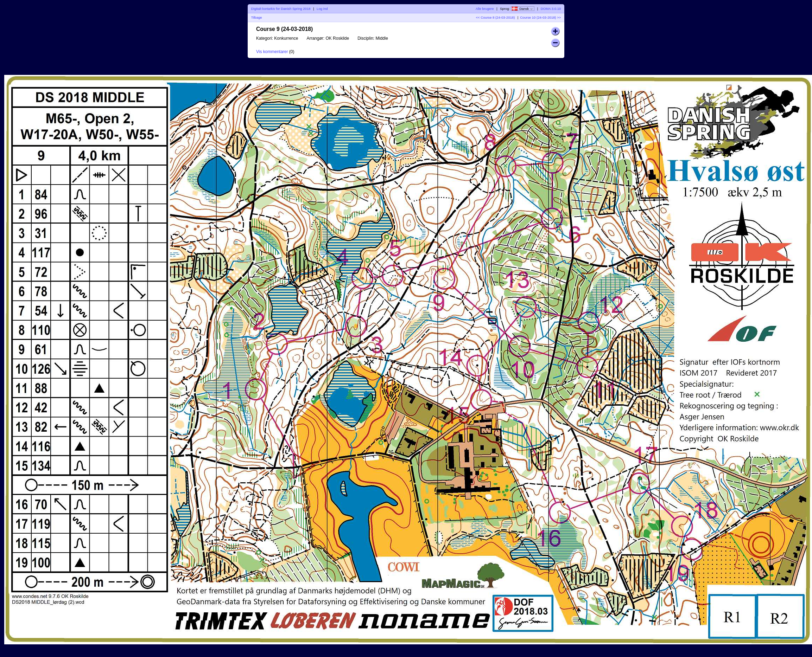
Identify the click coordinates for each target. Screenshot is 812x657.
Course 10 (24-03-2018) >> (540, 17)
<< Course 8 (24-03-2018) (495, 17)
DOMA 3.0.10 (551, 9)
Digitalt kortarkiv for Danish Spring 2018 (281, 9)
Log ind (322, 9)
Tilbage (257, 17)
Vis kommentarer (272, 52)
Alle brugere (485, 9)
